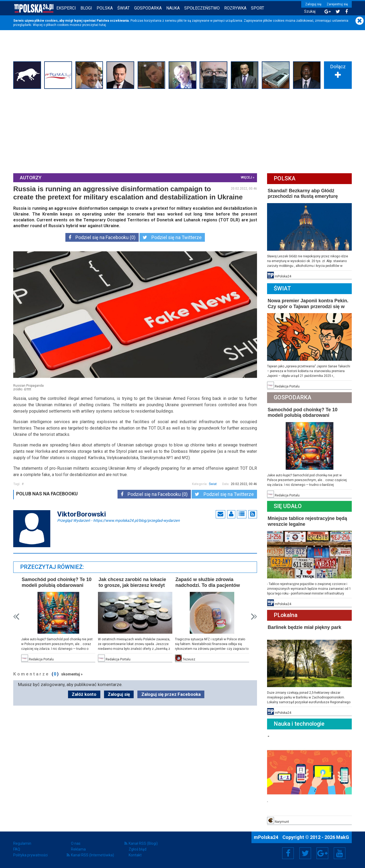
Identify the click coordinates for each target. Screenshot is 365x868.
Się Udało (288, 506)
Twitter (305, 853)
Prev (16, 617)
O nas (76, 843)
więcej (246, 177)
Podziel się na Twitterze (172, 237)
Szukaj (310, 12)
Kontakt (135, 855)
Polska (105, 8)
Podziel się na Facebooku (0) (102, 237)
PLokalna (286, 615)
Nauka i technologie (299, 724)
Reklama (78, 849)
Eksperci (66, 8)
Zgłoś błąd (138, 849)
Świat (123, 8)
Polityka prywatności (30, 855)
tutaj (103, 25)
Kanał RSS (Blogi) (143, 843)
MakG (343, 837)
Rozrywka (235, 8)
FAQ (17, 849)
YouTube (340, 853)
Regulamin (22, 843)
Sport (258, 8)
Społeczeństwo (202, 8)
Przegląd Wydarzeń (118, 520)
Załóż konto (84, 694)
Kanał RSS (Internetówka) (93, 855)
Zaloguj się (313, 4)
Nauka (173, 8)
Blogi (86, 8)
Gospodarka (148, 8)
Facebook (288, 853)
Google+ (323, 853)
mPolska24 (267, 837)
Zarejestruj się (337, 4)
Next (254, 617)
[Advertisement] (183, 130)
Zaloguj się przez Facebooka (171, 694)
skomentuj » (72, 674)
